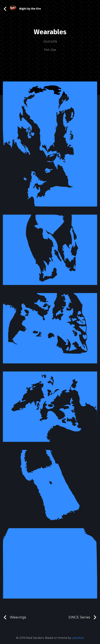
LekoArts (78, 638)
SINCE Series (83, 617)
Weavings (15, 617)
